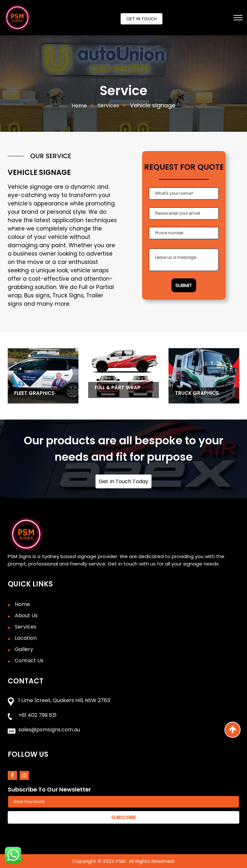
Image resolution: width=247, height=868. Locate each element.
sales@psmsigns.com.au (49, 730)
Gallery (24, 649)
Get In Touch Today (123, 481)
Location (26, 638)
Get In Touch (142, 19)
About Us (26, 616)
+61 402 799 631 (37, 715)
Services (108, 106)
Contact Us (29, 661)
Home (79, 106)
